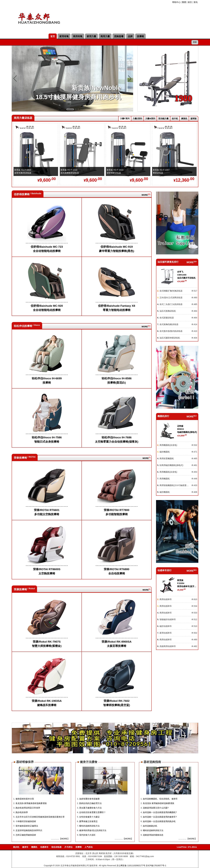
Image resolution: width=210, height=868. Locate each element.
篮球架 (194, 119)
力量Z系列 (137, 119)
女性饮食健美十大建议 (89, 817)
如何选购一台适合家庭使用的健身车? (160, 817)
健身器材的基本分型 (25, 799)
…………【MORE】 (60, 839)
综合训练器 (56, 847)
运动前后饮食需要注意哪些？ (92, 812)
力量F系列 (125, 119)
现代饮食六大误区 (87, 835)
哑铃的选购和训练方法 (89, 826)
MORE (145, 195)
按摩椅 (140, 36)
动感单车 (44, 847)
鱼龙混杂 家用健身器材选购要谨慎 (31, 803)
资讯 (196, 2)
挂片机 (175, 119)
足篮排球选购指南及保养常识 (29, 830)
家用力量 (91, 36)
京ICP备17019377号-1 (156, 866)
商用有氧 (78, 36)
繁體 (184, 2)
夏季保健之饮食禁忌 (88, 821)
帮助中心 (176, 2)
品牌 (130, 36)
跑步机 (16, 847)
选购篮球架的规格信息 (153, 835)
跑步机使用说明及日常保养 (28, 808)
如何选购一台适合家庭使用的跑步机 (159, 821)
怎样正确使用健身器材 (26, 835)
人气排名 (89, 847)
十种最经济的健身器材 (26, 821)
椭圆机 (34, 847)
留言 (190, 2)
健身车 (25, 847)
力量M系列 (150, 119)
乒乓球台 (69, 847)
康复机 (184, 119)
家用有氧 (64, 36)
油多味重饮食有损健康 (89, 799)
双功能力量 (163, 119)
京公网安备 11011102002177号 (131, 866)
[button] (70, 109)
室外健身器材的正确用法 (27, 826)
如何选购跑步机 (150, 826)
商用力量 (105, 36)
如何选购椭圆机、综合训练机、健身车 (160, 799)
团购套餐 (119, 36)
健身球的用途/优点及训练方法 (93, 830)
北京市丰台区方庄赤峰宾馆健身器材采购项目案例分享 (40, 817)
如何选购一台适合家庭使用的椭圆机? (160, 812)
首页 (53, 36)
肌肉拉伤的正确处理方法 (90, 803)
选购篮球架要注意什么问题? (156, 808)
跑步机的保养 (22, 812)
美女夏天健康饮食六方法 (90, 808)
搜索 (195, 42)
